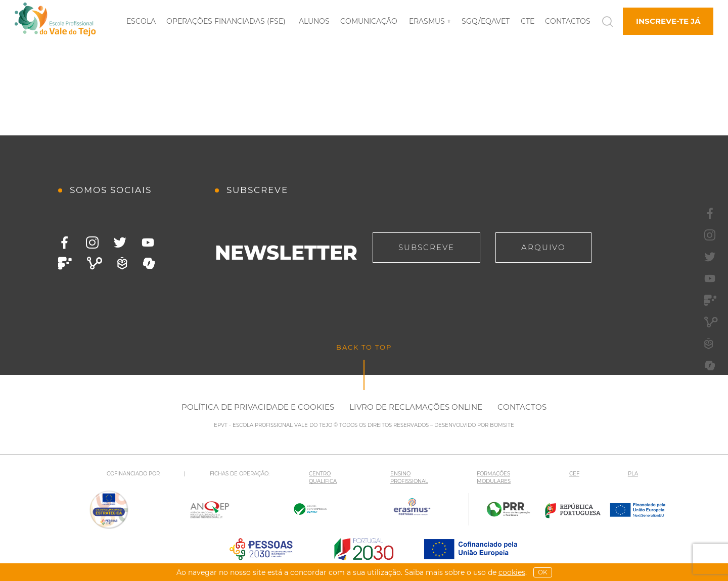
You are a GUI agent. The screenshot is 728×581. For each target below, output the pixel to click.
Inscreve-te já (668, 21)
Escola (141, 21)
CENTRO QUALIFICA (323, 477)
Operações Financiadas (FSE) (226, 21)
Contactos (568, 21)
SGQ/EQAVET (486, 21)
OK (543, 572)
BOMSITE (502, 425)
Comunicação (369, 21)
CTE (528, 21)
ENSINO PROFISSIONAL (409, 477)
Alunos (314, 21)
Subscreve (426, 247)
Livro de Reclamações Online (416, 407)
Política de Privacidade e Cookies (258, 407)
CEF (574, 474)
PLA (633, 474)
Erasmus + (430, 21)
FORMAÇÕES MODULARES (494, 477)
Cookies (512, 572)
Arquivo (543, 247)
